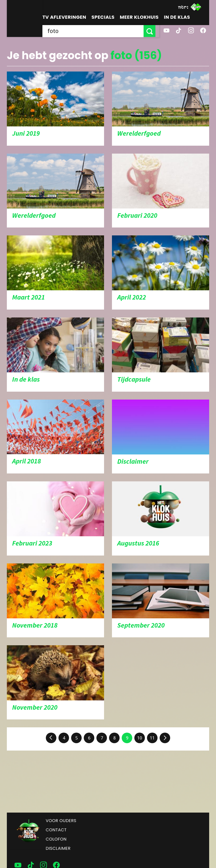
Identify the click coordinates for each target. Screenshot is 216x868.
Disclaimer (58, 848)
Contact (56, 830)
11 (152, 738)
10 (140, 738)
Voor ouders (61, 821)
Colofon (56, 839)
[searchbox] (95, 31)
